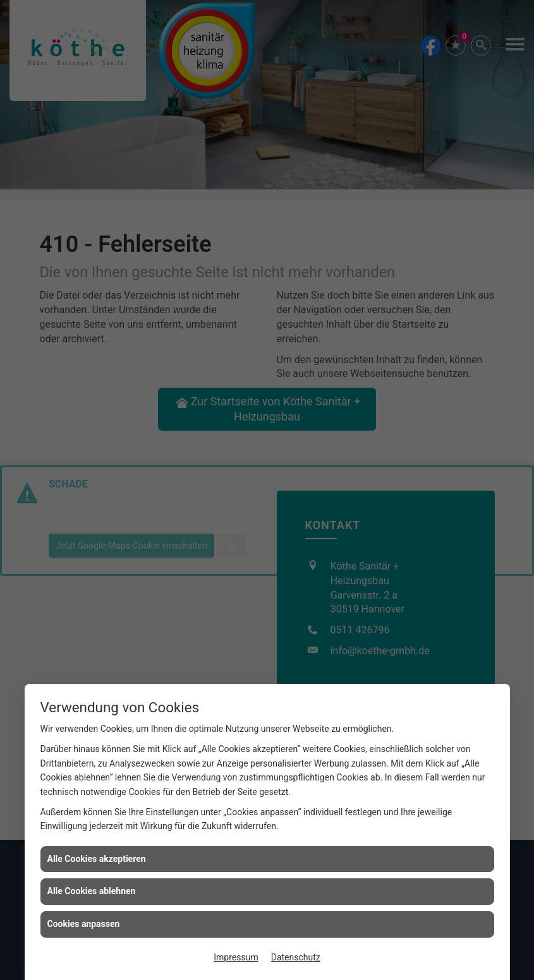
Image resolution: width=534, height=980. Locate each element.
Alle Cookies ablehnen (92, 891)
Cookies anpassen (84, 924)
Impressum (236, 957)
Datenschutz (296, 957)
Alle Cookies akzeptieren (97, 859)
